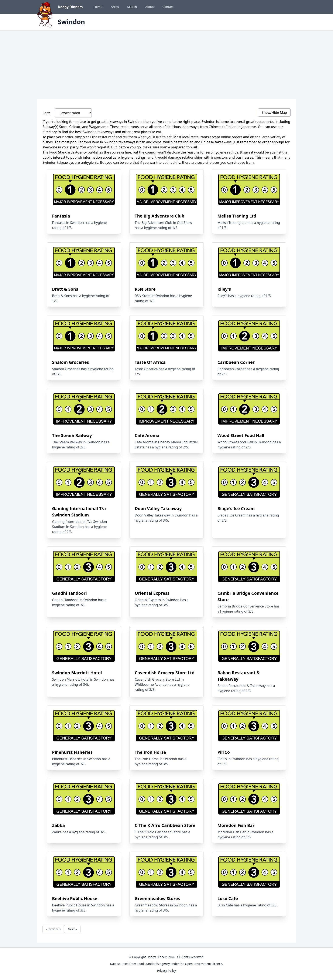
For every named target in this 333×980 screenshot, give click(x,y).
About (150, 7)
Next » (72, 929)
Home (98, 7)
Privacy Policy (166, 971)
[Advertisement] (166, 62)
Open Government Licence (204, 964)
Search (132, 7)
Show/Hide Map (274, 112)
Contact (168, 7)
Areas (115, 7)
